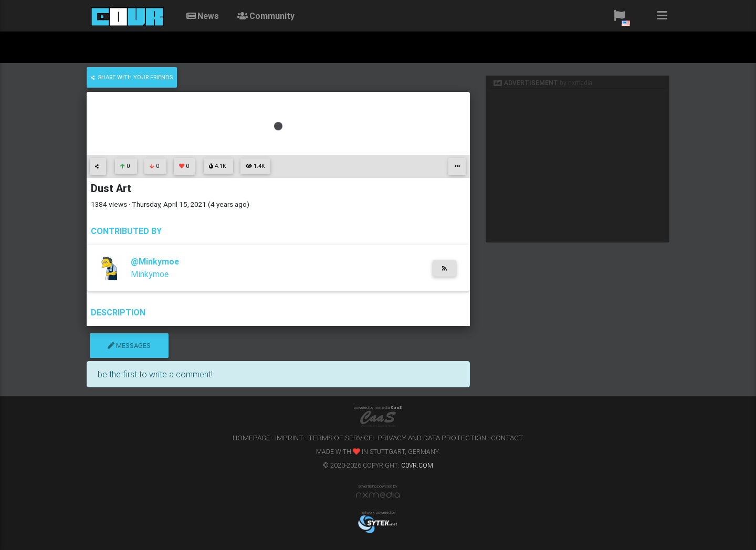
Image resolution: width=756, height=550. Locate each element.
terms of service (340, 438)
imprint (289, 438)
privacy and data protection (432, 438)
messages (129, 346)
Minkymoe (150, 274)
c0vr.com (417, 465)
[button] (619, 16)
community (265, 16)
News (202, 16)
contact (507, 438)
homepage (251, 438)
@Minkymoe (155, 261)
